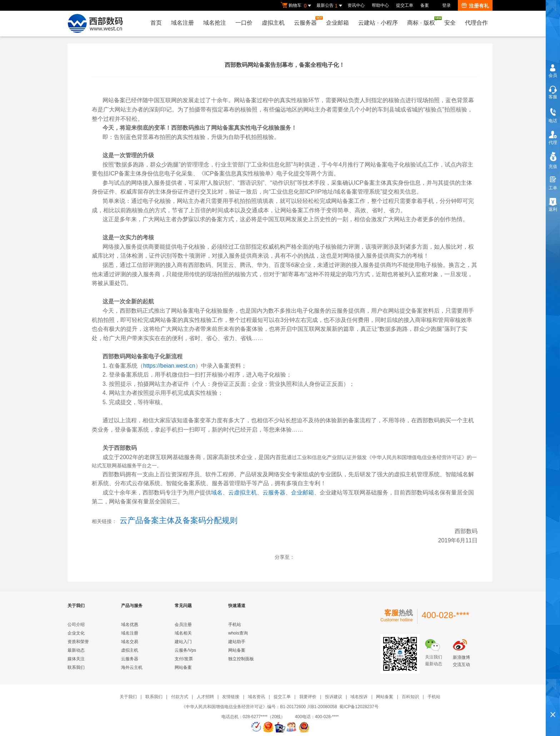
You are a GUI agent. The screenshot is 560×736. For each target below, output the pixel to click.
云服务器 (307, 21)
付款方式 (180, 697)
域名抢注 (215, 23)
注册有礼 (475, 6)
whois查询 (238, 633)
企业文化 (76, 633)
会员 (553, 75)
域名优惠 (130, 625)
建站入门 (183, 642)
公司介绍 (76, 625)
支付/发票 (184, 659)
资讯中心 (356, 5)
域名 (217, 493)
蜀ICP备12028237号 (359, 707)
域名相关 (183, 633)
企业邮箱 (337, 23)
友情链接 (231, 697)
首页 (156, 23)
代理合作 (476, 23)
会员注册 (183, 625)
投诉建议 (334, 697)
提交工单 (405, 5)
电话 (553, 121)
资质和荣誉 (78, 642)
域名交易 (130, 642)
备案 (425, 5)
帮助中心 (380, 5)
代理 (553, 143)
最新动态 (76, 650)
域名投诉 (359, 697)
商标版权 (423, 21)
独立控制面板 (241, 659)
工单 (553, 188)
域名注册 (182, 23)
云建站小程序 (378, 23)
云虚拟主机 (242, 493)
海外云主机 (132, 667)
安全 (450, 23)
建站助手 (237, 642)
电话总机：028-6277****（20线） (258, 717)
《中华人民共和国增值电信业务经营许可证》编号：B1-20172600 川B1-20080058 (259, 707)
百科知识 (410, 697)
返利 (553, 209)
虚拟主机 (273, 23)
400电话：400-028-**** (317, 717)
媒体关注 (76, 659)
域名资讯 (256, 697)
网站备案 (183, 667)
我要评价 (308, 697)
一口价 (244, 23)
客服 (553, 97)
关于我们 (128, 697)
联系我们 (76, 667)
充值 (553, 166)
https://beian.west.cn (169, 366)
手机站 (235, 625)
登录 (446, 5)
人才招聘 (205, 697)
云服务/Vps (185, 650)
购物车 (297, 6)
